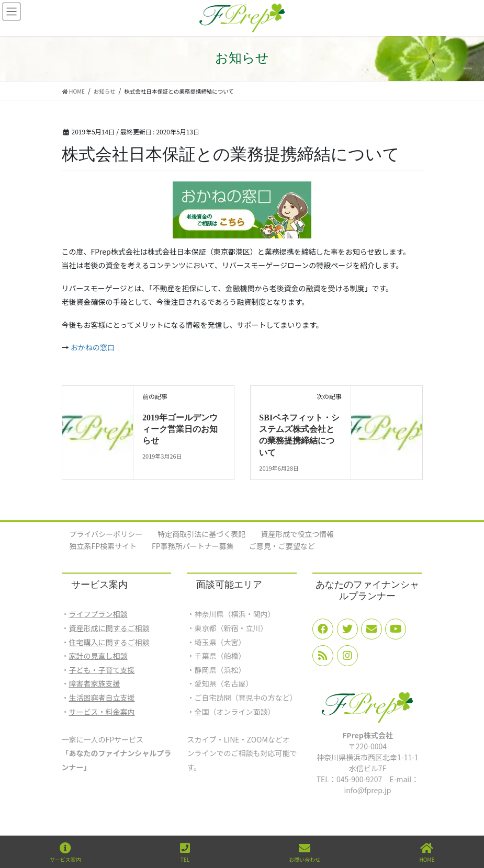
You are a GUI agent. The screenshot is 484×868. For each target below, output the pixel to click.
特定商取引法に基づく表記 (201, 534)
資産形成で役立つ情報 (297, 534)
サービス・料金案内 (102, 712)
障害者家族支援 (95, 683)
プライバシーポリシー (106, 534)
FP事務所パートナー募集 (193, 546)
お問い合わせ (305, 853)
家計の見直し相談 (98, 656)
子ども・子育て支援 (102, 670)
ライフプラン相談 (98, 614)
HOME (427, 853)
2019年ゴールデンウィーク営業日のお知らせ (180, 429)
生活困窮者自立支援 (102, 698)
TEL (185, 853)
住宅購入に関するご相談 (109, 642)
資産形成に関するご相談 (109, 628)
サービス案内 (65, 853)
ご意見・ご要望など (282, 546)
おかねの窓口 (93, 347)
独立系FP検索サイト (103, 546)
